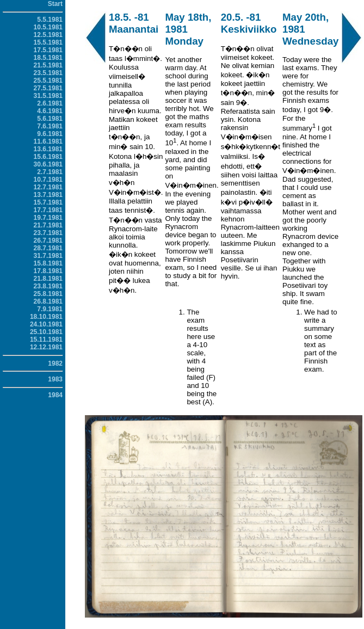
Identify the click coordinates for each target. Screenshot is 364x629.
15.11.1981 (46, 340)
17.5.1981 (48, 50)
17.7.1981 (48, 210)
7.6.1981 (50, 126)
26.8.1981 (48, 301)
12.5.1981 (48, 35)
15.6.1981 (48, 157)
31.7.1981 (48, 256)
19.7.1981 (48, 218)
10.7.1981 (48, 180)
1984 (55, 395)
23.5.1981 (48, 73)
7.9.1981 (50, 309)
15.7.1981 (48, 202)
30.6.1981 (48, 164)
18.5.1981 (48, 58)
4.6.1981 (50, 111)
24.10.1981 (46, 324)
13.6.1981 (48, 149)
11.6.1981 (48, 141)
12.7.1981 (48, 187)
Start (55, 4)
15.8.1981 (48, 263)
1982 (55, 363)
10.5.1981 (48, 27)
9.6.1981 (50, 134)
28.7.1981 (48, 248)
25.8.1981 (48, 294)
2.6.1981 (50, 103)
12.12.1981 (46, 347)
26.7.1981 (48, 240)
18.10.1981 (46, 317)
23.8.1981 (48, 286)
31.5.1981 (48, 96)
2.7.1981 (50, 172)
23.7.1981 (48, 233)
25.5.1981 (48, 81)
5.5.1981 (50, 20)
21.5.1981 (48, 65)
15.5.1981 (48, 42)
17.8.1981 (48, 271)
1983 (55, 379)
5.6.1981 (50, 119)
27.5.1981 (48, 88)
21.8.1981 (48, 279)
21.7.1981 (48, 225)
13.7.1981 (48, 195)
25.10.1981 (46, 332)
